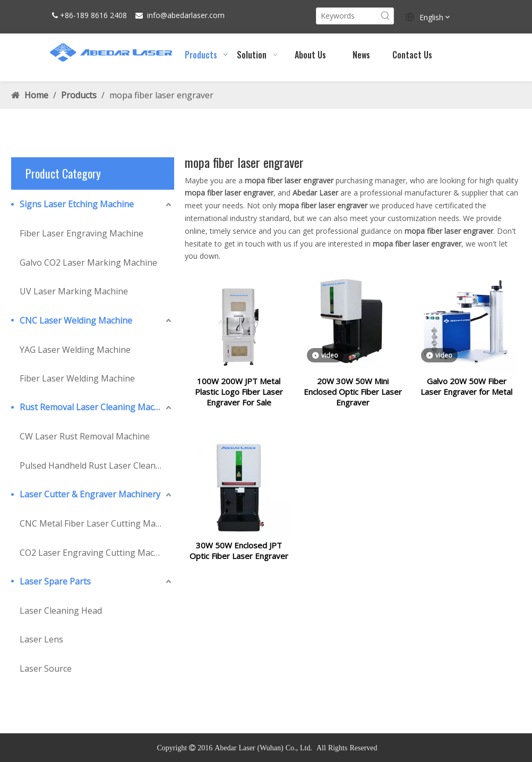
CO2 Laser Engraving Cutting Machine (96, 553)
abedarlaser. (188, 15)
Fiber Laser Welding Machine (77, 378)
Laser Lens (41, 639)
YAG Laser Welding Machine (75, 350)
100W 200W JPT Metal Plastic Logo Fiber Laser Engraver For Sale (239, 398)
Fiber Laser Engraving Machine (81, 233)
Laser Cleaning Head (61, 611)
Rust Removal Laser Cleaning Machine (96, 407)
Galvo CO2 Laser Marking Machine (88, 263)
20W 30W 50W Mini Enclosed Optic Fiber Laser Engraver (353, 398)
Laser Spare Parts (55, 581)
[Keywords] (347, 16)
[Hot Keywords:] (385, 16)
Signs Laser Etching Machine (77, 204)
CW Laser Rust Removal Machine (85, 436)
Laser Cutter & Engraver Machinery (90, 494)
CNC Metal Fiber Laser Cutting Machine (97, 523)
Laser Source (46, 668)
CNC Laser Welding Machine (76, 320)
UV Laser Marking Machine (74, 291)
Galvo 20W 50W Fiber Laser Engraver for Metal (466, 393)
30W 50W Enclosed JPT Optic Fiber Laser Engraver (239, 563)
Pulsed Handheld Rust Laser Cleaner (92, 465)
